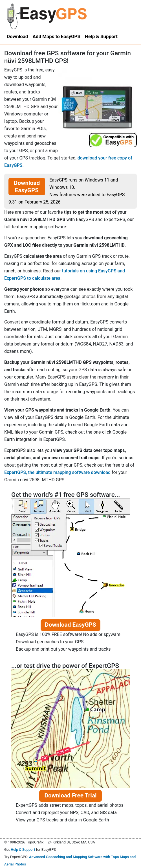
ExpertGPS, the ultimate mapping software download (57, 472)
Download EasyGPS (27, 187)
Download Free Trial (70, 795)
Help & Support (23, 850)
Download (17, 36)
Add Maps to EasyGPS (56, 36)
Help (101, 36)
